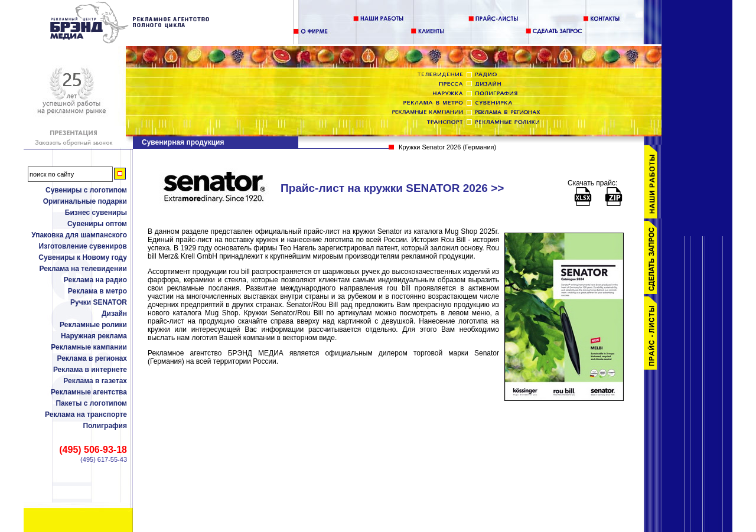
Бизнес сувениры (96, 213)
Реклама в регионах (92, 358)
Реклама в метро (97, 291)
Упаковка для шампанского (79, 235)
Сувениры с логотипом (86, 190)
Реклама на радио (95, 280)
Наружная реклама (94, 336)
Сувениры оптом (97, 224)
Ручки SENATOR (99, 302)
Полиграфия (105, 426)
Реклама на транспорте (86, 414)
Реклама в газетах (95, 381)
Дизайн (114, 314)
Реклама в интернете (90, 370)
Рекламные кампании (89, 347)
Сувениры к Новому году (83, 257)
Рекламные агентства (89, 392)
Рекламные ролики (93, 325)
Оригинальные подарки (85, 201)
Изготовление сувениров (83, 246)
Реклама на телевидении (83, 269)
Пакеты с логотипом (91, 403)
